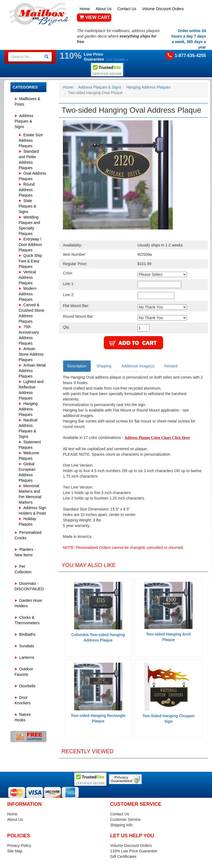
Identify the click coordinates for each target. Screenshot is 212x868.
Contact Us (127, 9)
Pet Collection (23, 569)
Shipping (104, 366)
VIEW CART (95, 17)
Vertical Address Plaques (27, 277)
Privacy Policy (19, 846)
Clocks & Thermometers (27, 620)
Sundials (27, 646)
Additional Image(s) (138, 366)
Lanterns (27, 657)
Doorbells (27, 686)
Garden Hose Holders (28, 603)
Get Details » (117, 59)
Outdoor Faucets (24, 672)
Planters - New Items (25, 552)
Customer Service (125, 819)
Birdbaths (27, 634)
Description (77, 366)
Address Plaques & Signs (24, 121)
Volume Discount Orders (163, 9)
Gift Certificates (123, 856)
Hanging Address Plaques (28, 409)
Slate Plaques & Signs (27, 206)
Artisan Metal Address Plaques (32, 371)
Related (171, 366)
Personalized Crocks (28, 535)
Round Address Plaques (27, 190)
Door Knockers (23, 700)
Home (85, 9)
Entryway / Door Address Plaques (30, 245)
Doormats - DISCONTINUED (29, 586)
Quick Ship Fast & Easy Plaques (30, 261)
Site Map (15, 851)
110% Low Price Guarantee (134, 851)
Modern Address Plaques (27, 294)
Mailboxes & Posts (27, 101)
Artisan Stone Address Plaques (31, 354)
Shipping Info (121, 825)
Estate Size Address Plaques (31, 140)
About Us (104, 9)
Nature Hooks (23, 717)
